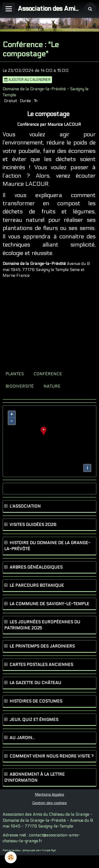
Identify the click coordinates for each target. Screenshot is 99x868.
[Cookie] (11, 857)
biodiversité (20, 386)
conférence (48, 374)
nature (52, 386)
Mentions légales (49, 794)
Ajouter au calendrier (27, 80)
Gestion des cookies (49, 803)
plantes (15, 374)
